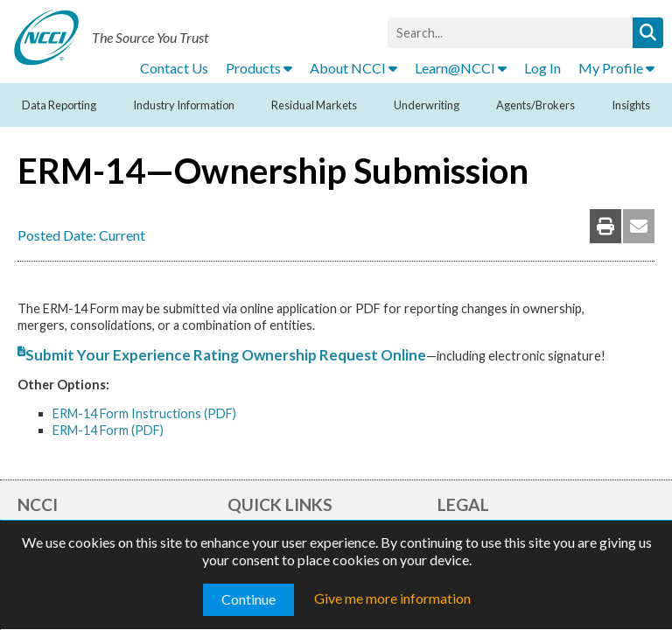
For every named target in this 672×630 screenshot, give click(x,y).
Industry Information (184, 105)
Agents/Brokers (535, 105)
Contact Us (174, 68)
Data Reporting (59, 105)
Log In (542, 68)
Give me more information (392, 598)
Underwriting (427, 105)
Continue (248, 599)
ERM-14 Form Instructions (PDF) (144, 413)
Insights (631, 105)
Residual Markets (314, 105)
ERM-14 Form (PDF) (108, 430)
